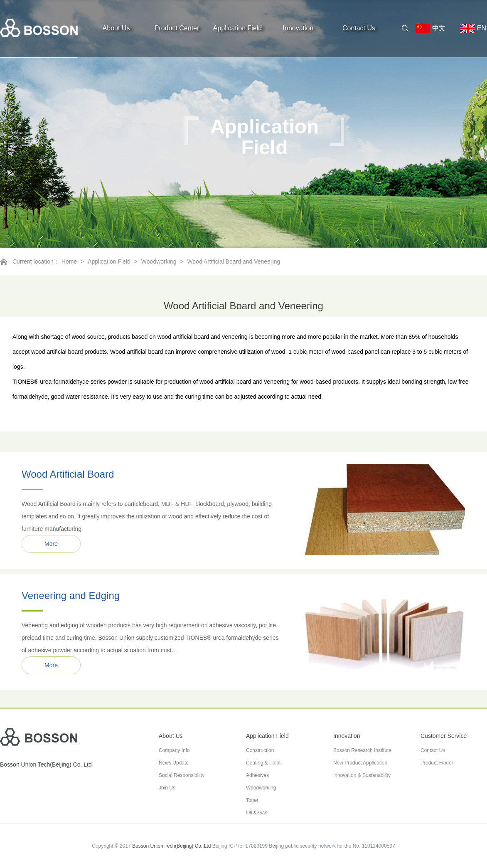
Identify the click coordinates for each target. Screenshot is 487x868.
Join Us (167, 788)
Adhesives (257, 775)
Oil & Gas (257, 813)
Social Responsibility (182, 775)
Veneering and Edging (71, 596)
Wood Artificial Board (68, 474)
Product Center (177, 28)
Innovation (298, 28)
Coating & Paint (263, 763)
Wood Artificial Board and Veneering (234, 261)
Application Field (237, 28)
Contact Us (359, 28)
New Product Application (360, 763)
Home (69, 261)
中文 (434, 28)
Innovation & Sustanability (362, 775)
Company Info (174, 750)
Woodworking (159, 261)
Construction (260, 750)
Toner (252, 800)
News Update (174, 763)
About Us (116, 28)
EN (470, 28)
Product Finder (437, 763)
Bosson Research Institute (362, 750)
